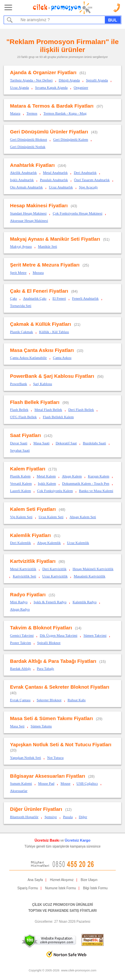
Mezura (38, 272)
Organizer (81, 87)
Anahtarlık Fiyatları (32, 165)
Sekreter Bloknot (49, 700)
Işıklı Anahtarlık (22, 180)
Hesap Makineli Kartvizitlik (93, 569)
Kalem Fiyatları (28, 469)
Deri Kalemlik (20, 543)
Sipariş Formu (28, 888)
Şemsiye (51, 817)
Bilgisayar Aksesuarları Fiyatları (47, 776)
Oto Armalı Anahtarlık (26, 187)
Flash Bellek (19, 410)
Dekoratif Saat (66, 443)
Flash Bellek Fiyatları (35, 402)
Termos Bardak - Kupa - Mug (65, 113)
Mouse (65, 783)
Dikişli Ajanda (69, 80)
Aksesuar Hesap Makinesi (29, 220)
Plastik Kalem (20, 476)
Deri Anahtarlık (85, 172)
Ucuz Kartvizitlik (55, 576)
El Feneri (59, 298)
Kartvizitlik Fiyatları (33, 561)
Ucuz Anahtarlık (61, 187)
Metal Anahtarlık (55, 172)
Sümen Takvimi (95, 635)
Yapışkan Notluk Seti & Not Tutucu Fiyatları (61, 744)
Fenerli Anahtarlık (85, 298)
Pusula (68, 817)
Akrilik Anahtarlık (23, 172)
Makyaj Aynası (21, 246)
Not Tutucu (55, 758)
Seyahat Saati (20, 450)
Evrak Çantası (20, 700)
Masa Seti (17, 726)
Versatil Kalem (21, 483)
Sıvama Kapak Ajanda (51, 87)
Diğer (83, 817)
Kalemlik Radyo (85, 602)
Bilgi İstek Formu (95, 888)
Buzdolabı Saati (95, 443)
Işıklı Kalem (47, 483)
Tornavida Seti (21, 306)
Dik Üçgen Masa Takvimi (59, 635)
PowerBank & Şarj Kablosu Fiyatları (52, 376)
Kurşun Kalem (99, 476)
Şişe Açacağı (88, 187)
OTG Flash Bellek (23, 417)
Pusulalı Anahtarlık (54, 180)
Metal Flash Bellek (48, 410)
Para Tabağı (45, 668)
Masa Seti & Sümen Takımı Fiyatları (51, 718)
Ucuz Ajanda (19, 87)
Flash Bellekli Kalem (58, 417)
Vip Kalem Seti (21, 517)
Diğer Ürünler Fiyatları (36, 809)
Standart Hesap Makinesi (28, 213)
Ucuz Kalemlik (78, 543)
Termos (32, 113)
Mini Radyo (19, 602)
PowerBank (18, 384)
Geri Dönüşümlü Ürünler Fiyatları (49, 132)
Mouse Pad (46, 783)
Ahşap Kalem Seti (83, 517)
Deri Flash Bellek (81, 410)
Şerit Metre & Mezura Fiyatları (45, 265)
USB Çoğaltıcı (87, 783)
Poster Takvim (21, 643)
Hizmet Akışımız (62, 880)
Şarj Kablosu (42, 384)
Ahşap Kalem (72, 476)
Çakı (13, 298)
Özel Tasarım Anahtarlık (92, 180)
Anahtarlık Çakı (35, 298)
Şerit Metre (18, 272)
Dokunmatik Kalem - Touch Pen (86, 483)
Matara (15, 113)
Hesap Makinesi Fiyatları (39, 205)
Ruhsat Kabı (77, 700)
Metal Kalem (46, 476)
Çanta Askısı (62, 358)
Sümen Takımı (41, 726)
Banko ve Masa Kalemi (96, 491)
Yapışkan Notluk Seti (25, 758)
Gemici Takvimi (22, 635)
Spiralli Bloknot (49, 643)
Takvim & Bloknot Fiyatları (41, 628)
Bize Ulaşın (89, 880)
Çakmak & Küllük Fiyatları (40, 324)
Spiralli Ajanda (97, 80)
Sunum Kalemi (21, 783)
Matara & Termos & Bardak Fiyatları (52, 106)
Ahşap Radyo (20, 609)
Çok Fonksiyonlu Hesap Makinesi (77, 213)
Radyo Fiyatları (28, 594)
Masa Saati (42, 443)
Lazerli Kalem (20, 491)
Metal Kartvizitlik (23, 569)
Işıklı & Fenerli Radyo (50, 602)
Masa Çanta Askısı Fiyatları (42, 350)
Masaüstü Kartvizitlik (90, 576)
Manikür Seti (48, 246)
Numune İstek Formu (60, 888)
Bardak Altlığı (20, 668)
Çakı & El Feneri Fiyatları (39, 291)
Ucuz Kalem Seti (51, 517)
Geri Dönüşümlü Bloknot (28, 139)
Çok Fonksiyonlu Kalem (55, 491)
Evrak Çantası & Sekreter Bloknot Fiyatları (60, 687)
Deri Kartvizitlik (54, 569)
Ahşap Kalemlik (49, 543)
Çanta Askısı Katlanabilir (28, 358)
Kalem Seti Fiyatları (33, 509)
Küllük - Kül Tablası (54, 332)
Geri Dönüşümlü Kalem (71, 139)
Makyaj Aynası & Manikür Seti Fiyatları (55, 239)
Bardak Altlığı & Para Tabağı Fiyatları (53, 661)
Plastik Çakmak (21, 332)
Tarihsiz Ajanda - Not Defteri (31, 80)
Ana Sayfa (35, 880)
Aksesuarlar (19, 791)
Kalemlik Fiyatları (30, 535)
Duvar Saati (19, 443)
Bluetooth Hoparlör (24, 817)
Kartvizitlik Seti (25, 576)
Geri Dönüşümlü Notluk (28, 147)
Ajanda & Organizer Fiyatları (43, 72)
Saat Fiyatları (25, 435)
